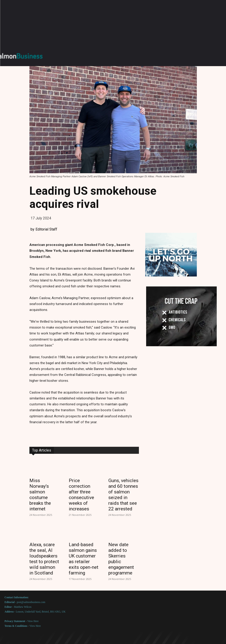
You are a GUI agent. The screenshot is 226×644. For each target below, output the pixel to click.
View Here (33, 621)
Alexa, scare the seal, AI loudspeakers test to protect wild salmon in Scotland (44, 559)
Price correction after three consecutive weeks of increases (81, 495)
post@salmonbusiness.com (31, 602)
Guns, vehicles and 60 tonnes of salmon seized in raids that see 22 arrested (123, 495)
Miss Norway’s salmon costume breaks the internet (40, 495)
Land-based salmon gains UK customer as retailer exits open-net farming (84, 559)
